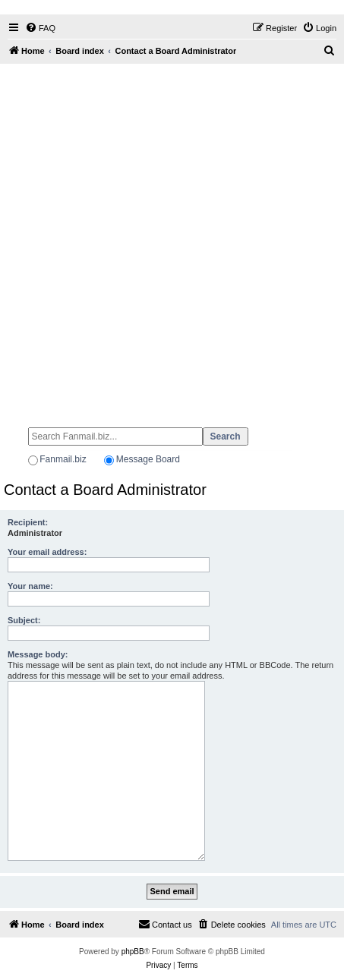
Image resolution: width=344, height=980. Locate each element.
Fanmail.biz (63, 459)
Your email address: (47, 552)
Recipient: (28, 522)
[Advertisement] (172, 239)
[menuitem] (40, 28)
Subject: (24, 620)
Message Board (148, 459)
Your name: (30, 586)
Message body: (38, 654)
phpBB (133, 952)
